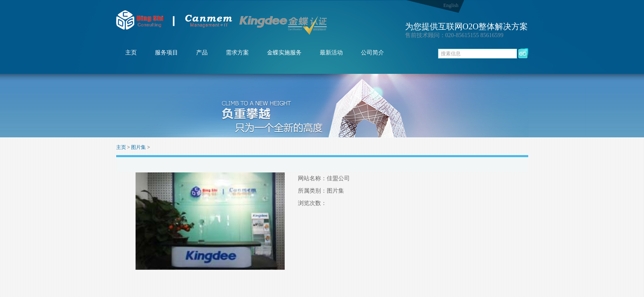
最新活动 (331, 53)
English (451, 5)
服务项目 (166, 53)
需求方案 (237, 53)
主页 (131, 53)
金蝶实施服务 (284, 53)
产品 (202, 53)
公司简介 (372, 53)
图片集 (138, 147)
